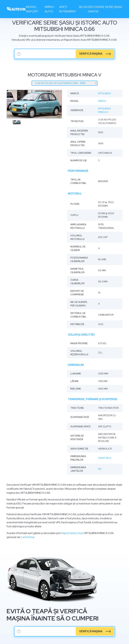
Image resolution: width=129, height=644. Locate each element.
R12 (100, 469)
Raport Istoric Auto (72, 533)
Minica (102, 101)
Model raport (32, 9)
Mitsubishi (104, 93)
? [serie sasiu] (19, 54)
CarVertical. (28, 537)
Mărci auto (49, 9)
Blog (83, 7)
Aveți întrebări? (68, 9)
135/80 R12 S (105, 458)
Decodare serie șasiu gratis (105, 9)
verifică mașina (91, 54)
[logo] (16, 9)
